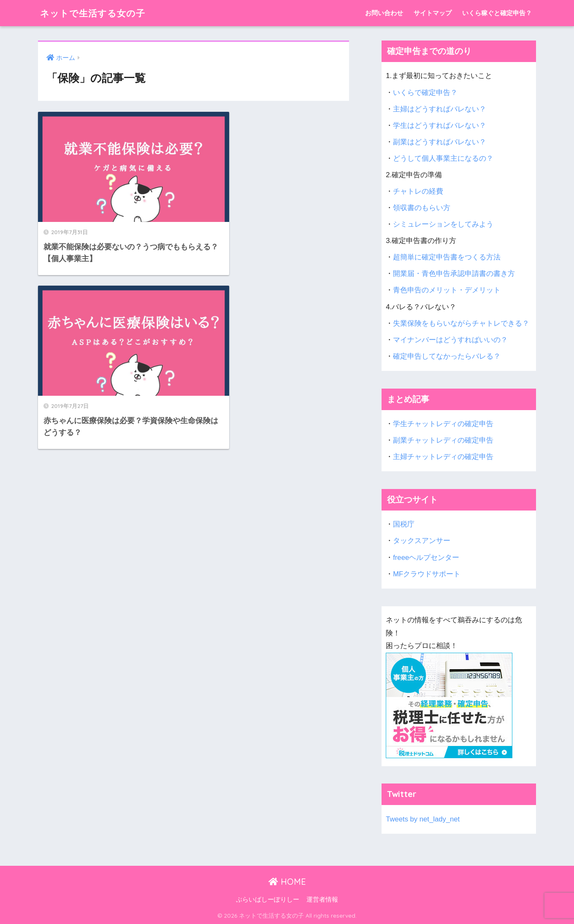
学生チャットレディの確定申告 (443, 424)
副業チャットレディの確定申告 (443, 440)
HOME (287, 882)
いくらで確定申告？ (425, 93)
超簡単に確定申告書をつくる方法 (447, 257)
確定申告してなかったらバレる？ (447, 356)
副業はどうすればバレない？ (440, 142)
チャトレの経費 (418, 191)
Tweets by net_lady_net (423, 819)
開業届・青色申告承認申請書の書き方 (454, 274)
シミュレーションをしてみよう (443, 224)
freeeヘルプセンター (426, 558)
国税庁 (404, 524)
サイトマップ (433, 13)
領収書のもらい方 (422, 208)
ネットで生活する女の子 (97, 13)
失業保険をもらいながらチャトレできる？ (461, 323)
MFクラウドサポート (427, 574)
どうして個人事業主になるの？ (443, 158)
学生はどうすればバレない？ (440, 126)
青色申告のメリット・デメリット (447, 290)
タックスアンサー (422, 541)
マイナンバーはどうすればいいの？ (450, 340)
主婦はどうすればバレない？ (440, 109)
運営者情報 (322, 900)
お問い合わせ (384, 13)
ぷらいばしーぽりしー (268, 900)
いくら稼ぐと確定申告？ (497, 13)
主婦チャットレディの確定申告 (443, 457)
